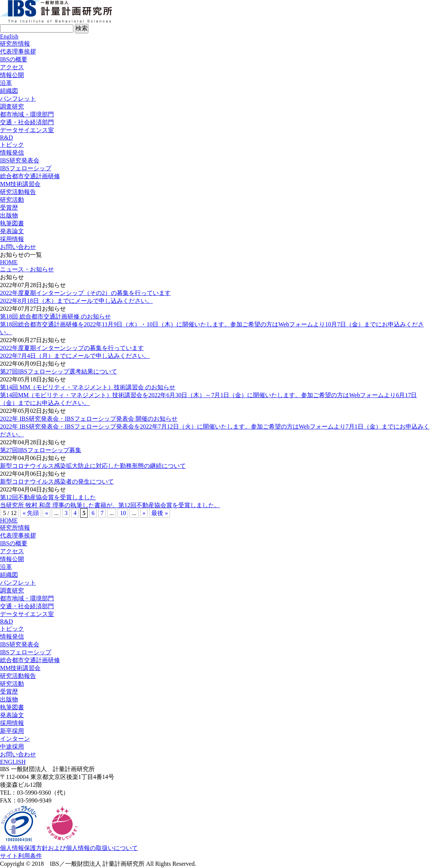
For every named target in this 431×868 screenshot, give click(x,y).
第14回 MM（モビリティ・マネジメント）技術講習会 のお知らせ (88, 387)
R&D (7, 138)
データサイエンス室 (27, 130)
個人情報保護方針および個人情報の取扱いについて (69, 848)
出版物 (9, 215)
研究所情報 (15, 44)
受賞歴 (9, 208)
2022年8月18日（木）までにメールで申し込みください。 (76, 301)
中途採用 (12, 747)
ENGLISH (13, 762)
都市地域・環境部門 (27, 114)
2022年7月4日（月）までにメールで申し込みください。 (75, 356)
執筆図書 (12, 223)
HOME (9, 262)
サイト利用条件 (21, 856)
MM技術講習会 (20, 184)
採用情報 (12, 239)
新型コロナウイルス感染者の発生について (57, 482)
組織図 (9, 91)
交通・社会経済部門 (27, 122)
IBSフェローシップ (26, 168)
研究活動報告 (18, 192)
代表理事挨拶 (18, 51)
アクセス (12, 67)
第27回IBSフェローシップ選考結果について (59, 371)
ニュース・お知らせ (27, 269)
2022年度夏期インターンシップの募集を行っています (72, 348)
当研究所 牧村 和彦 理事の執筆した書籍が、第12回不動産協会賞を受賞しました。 (110, 505)
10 (123, 513)
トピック (12, 145)
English (9, 36)
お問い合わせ (18, 247)
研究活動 (12, 200)
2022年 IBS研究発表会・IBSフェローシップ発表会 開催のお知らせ (89, 419)
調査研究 (12, 106)
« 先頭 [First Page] (31, 513)
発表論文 (12, 231)
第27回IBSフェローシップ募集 (41, 450)
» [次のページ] (144, 513)
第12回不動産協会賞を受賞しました (48, 497)
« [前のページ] (46, 513)
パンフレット (18, 99)
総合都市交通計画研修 (30, 176)
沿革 (6, 83)
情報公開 (12, 75)
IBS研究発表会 (20, 160)
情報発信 (12, 153)
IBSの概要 (14, 59)
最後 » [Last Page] (160, 513)
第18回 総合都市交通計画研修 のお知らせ (55, 316)
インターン (15, 739)
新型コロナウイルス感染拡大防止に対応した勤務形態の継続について (93, 466)
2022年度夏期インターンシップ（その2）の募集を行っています (85, 293)
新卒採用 (12, 731)
